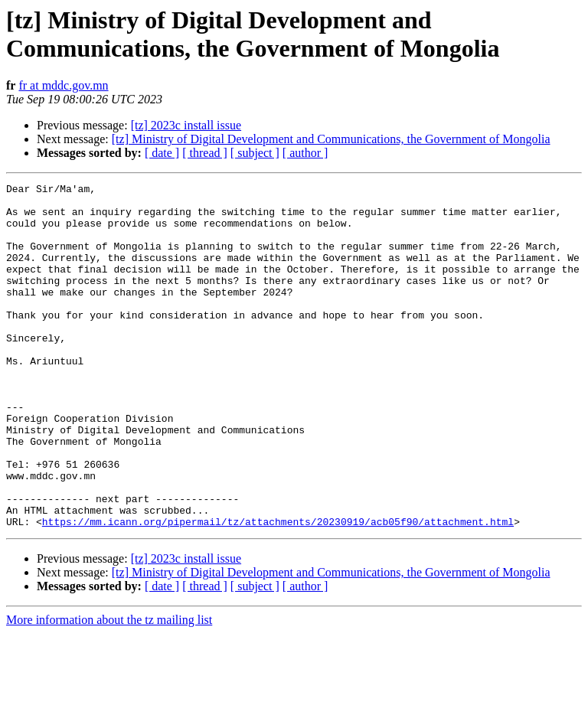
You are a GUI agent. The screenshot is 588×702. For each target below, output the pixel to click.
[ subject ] (255, 153)
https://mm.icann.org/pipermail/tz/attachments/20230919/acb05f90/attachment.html (278, 590)
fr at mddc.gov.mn (63, 85)
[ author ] (305, 153)
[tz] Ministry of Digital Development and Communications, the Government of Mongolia (331, 139)
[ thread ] (205, 153)
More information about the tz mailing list (109, 689)
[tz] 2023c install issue (186, 125)
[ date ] (162, 153)
